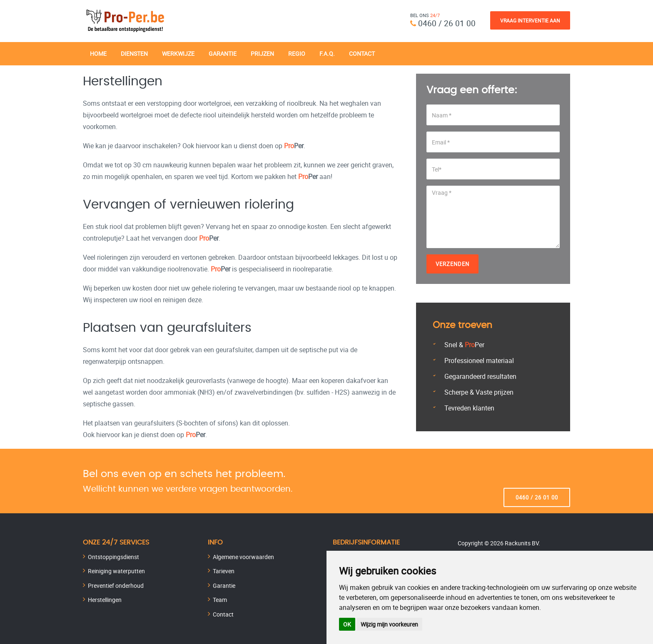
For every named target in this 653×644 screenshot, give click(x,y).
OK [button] (347, 624)
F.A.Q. (327, 53)
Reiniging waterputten (116, 571)
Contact (362, 53)
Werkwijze (178, 53)
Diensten (134, 53)
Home (98, 53)
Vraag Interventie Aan (530, 20)
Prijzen (262, 53)
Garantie (223, 53)
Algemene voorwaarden (243, 556)
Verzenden (452, 264)
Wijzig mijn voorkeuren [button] (389, 624)
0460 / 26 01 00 (447, 23)
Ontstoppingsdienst (113, 556)
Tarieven (224, 571)
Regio (297, 53)
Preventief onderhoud (116, 585)
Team (220, 599)
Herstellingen (105, 599)
